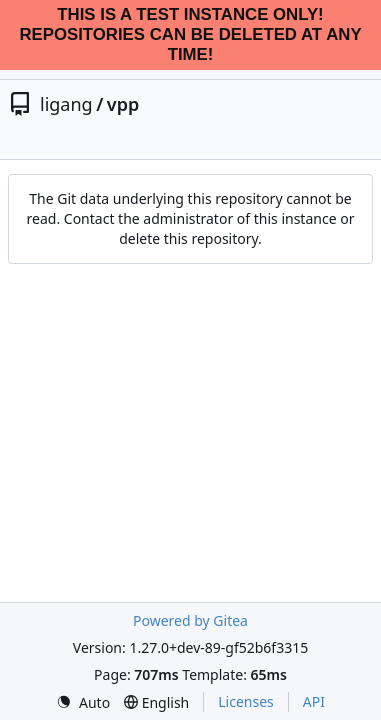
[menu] (83, 702)
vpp (123, 104)
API (314, 701)
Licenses (246, 701)
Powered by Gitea (190, 620)
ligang (66, 104)
